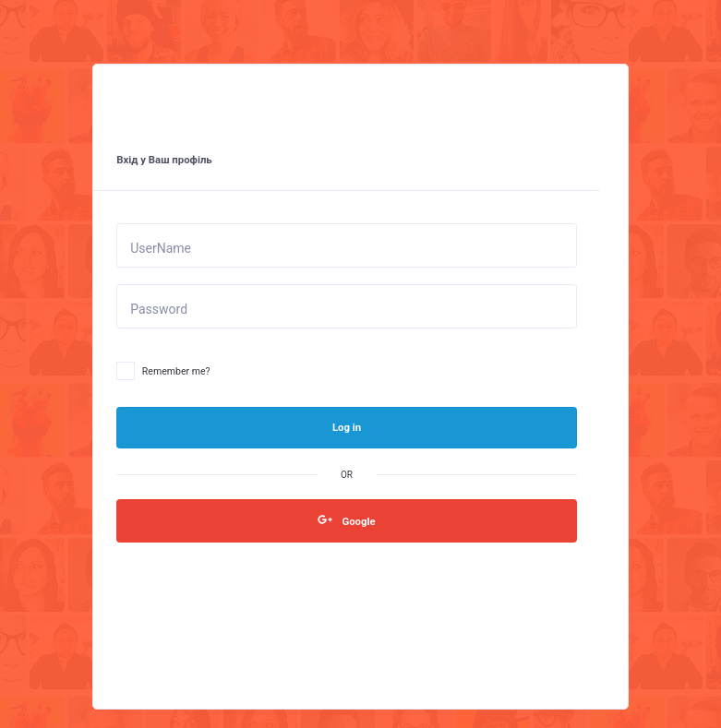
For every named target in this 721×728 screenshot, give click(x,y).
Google (346, 520)
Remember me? (163, 372)
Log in (347, 427)
